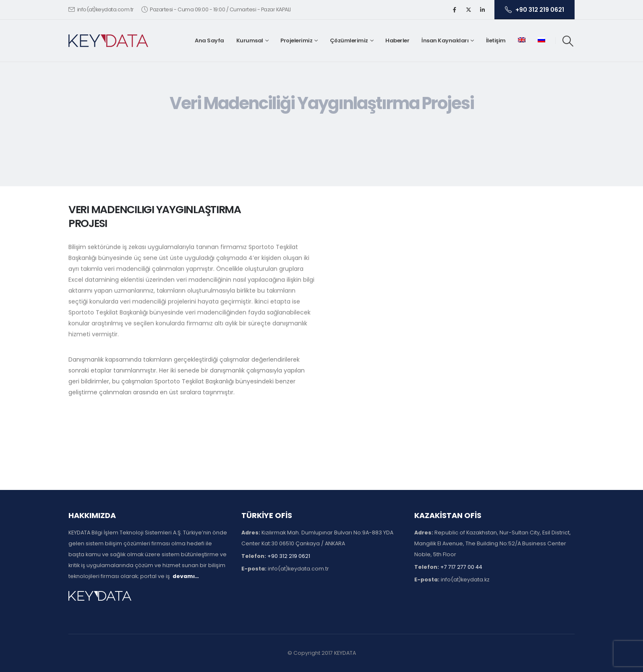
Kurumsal (250, 40)
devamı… (186, 576)
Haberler (397, 40)
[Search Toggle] (568, 41)
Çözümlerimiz (349, 40)
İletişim (496, 40)
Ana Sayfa (209, 40)
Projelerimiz (296, 40)
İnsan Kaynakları (445, 40)
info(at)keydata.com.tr (101, 9)
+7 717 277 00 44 (461, 567)
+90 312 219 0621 (535, 10)
